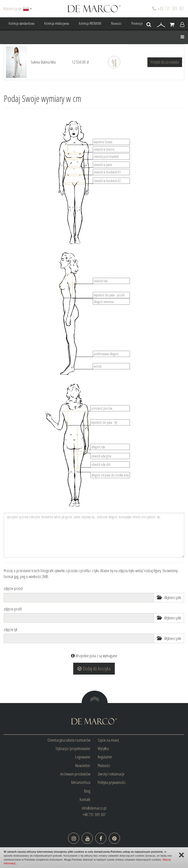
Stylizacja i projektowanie (73, 748)
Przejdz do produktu (165, 62)
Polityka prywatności (112, 782)
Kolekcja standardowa (22, 23)
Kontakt (85, 799)
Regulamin (105, 757)
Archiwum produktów (75, 774)
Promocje (137, 23)
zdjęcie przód (13, 588)
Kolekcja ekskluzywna (57, 23)
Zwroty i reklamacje (111, 774)
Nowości (116, 23)
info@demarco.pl (94, 808)
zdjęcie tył (10, 629)
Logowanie (83, 757)
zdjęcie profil (13, 609)
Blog (87, 791)
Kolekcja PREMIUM (90, 23)
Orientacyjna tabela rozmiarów (69, 740)
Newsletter (83, 765)
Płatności (104, 765)
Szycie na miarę (108, 740)
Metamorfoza (81, 782)
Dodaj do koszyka (94, 669)
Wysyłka (103, 748)
